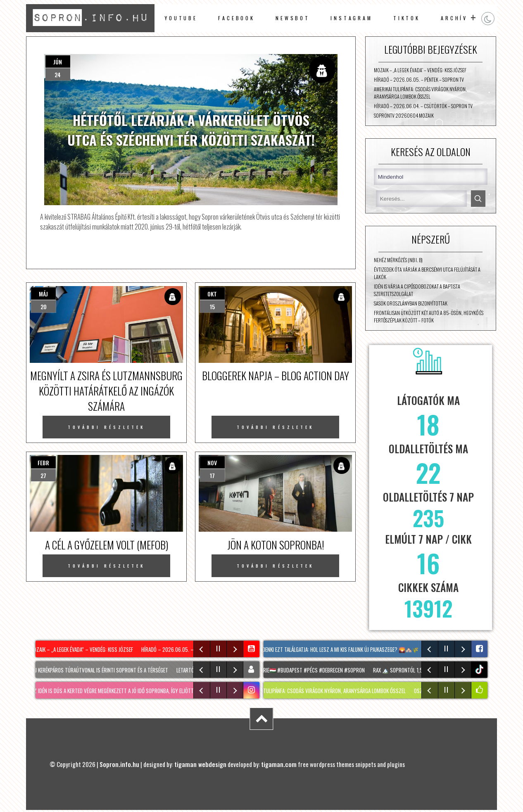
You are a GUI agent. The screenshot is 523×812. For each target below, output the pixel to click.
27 (43, 475)
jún (58, 62)
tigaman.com (279, 764)
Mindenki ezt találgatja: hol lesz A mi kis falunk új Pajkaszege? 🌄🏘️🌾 (339, 649)
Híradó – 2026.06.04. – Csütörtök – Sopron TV (423, 106)
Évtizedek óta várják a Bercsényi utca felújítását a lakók (427, 273)
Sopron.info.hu (119, 764)
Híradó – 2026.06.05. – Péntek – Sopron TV (419, 80)
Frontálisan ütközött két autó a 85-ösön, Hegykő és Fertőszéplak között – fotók (429, 317)
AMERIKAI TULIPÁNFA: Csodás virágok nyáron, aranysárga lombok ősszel (420, 93)
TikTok (407, 18)
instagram (352, 18)
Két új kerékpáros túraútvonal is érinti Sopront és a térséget (99, 670)
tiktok (480, 669)
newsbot (293, 18)
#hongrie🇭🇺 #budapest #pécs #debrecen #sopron (310, 670)
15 (212, 307)
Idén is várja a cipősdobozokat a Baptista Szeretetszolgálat (417, 290)
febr (43, 463)
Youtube (181, 18)
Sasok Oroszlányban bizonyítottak (411, 303)
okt (212, 294)
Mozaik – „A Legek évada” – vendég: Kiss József (420, 70)
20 (44, 307)
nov (212, 463)
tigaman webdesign (200, 764)
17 (212, 475)
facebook (237, 18)
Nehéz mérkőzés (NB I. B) (398, 260)
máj (43, 294)
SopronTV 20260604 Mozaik (404, 116)
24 (58, 75)
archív (454, 18)
